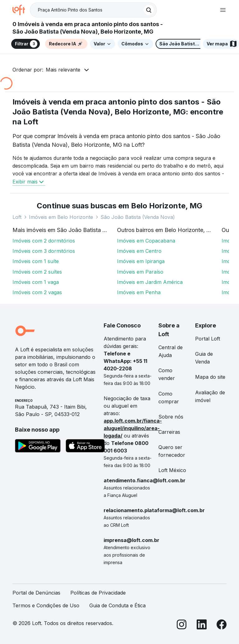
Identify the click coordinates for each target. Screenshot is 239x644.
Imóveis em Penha (139, 292)
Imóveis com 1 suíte (36, 261)
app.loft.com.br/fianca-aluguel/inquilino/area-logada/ (133, 428)
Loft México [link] (172, 470)
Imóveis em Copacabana (146, 241)
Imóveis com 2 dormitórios (44, 241)
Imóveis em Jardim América (150, 282)
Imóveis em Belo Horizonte (61, 217)
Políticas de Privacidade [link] (98, 593)
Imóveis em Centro (139, 251)
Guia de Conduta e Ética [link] (117, 605)
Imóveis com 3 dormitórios (44, 251)
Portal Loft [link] (208, 339)
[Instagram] (182, 625)
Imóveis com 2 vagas (37, 292)
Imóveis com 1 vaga (36, 282)
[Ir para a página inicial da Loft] (21, 10)
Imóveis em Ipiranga (141, 261)
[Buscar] (149, 10)
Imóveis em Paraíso (140, 272)
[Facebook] (222, 625)
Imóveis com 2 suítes (37, 272)
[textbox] (93, 10)
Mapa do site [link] (210, 377)
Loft (17, 217)
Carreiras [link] (169, 432)
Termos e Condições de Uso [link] (46, 605)
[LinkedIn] (202, 625)
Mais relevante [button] (63, 70)
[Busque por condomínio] (87, 10)
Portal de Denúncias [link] (36, 593)
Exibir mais (29, 182)
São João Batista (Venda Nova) (138, 217)
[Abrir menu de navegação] (223, 10)
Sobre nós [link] (171, 417)
